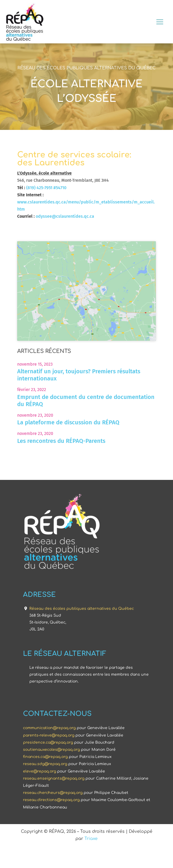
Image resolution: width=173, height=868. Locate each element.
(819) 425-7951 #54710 (46, 188)
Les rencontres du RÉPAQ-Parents (61, 462)
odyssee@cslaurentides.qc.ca (65, 216)
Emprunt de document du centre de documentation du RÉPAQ (86, 422)
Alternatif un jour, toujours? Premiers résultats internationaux (79, 397)
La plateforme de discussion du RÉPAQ (68, 444)
